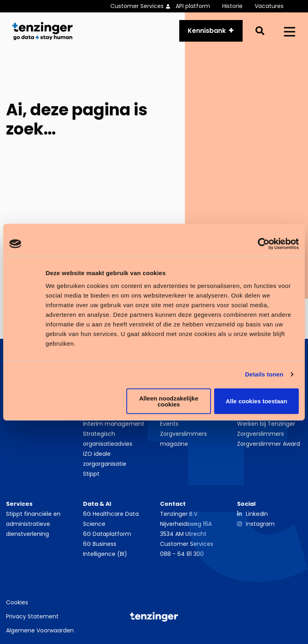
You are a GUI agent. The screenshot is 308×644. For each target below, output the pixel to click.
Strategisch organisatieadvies (108, 439)
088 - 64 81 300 (182, 554)
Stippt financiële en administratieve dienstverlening (33, 524)
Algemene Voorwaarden (40, 630)
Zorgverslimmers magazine (183, 439)
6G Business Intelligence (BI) (105, 549)
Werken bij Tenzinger (266, 424)
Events (169, 424)
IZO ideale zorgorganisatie (105, 459)
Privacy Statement (32, 616)
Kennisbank (207, 31)
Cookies (17, 602)
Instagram (260, 524)
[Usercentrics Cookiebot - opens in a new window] (264, 244)
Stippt (91, 474)
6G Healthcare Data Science (111, 519)
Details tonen (264, 374)
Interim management (114, 424)
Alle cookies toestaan (256, 401)
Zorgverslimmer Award (268, 444)
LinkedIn (257, 514)
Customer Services (187, 544)
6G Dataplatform (107, 534)
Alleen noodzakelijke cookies (169, 401)
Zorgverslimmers (260, 434)
